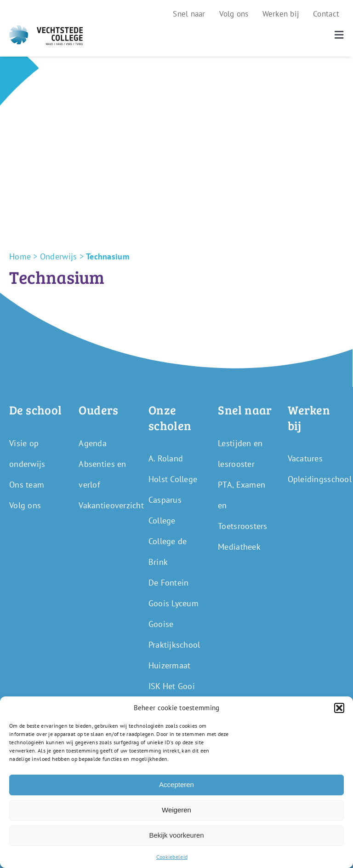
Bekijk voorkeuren (176, 835)
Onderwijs (58, 256)
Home (20, 256)
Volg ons (25, 505)
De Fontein (169, 583)
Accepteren (176, 785)
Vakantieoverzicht (111, 505)
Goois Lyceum (174, 603)
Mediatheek (239, 547)
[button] (339, 708)
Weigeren (176, 810)
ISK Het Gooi (172, 686)
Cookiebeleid (172, 857)
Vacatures (305, 458)
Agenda (93, 443)
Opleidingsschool (320, 479)
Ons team (27, 485)
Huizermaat (170, 665)
